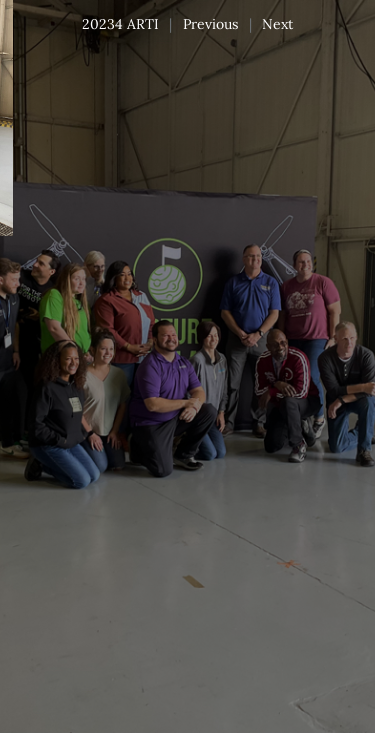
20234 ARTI (120, 24)
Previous (210, 24)
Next (277, 24)
